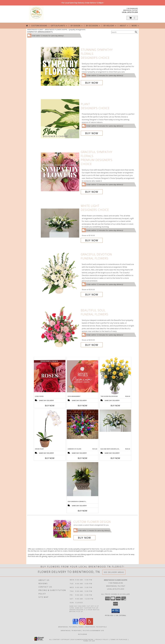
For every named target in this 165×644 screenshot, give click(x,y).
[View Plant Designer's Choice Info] (60, 119)
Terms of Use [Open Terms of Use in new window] (89, 641)
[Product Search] (123, 32)
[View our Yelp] (90, 624)
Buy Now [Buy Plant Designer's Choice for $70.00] (92, 133)
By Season (77, 26)
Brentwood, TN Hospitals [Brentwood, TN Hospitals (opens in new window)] (96, 627)
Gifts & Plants (59, 26)
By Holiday (110, 26)
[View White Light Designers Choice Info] (60, 223)
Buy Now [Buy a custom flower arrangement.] (84, 538)
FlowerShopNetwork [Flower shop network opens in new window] (84, 639)
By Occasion (93, 26)
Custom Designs (39, 26)
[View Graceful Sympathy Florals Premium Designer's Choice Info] (60, 172)
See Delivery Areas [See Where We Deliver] (114, 572)
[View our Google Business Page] (75, 624)
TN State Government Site (93, 630)
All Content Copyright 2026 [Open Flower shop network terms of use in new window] (62, 639)
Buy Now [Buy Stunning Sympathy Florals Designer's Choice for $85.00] (92, 83)
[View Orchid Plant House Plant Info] (50, 429)
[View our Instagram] (82, 624)
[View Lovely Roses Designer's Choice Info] (50, 376)
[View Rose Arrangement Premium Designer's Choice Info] (82, 376)
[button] (132, 18)
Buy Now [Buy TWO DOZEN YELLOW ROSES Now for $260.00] (115, 406)
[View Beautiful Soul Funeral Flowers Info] (60, 328)
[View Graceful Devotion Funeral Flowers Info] (60, 274)
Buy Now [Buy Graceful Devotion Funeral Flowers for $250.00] (92, 294)
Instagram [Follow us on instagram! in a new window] (82, 634)
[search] (136, 32)
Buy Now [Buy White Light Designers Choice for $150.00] (92, 240)
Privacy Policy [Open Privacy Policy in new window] (102, 639)
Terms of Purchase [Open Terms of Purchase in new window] (119, 639)
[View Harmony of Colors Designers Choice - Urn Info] (82, 424)
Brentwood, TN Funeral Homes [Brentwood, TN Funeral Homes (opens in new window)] (71, 627)
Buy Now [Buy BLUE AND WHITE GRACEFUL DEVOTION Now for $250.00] (115, 458)
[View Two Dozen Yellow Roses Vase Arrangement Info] (115, 376)
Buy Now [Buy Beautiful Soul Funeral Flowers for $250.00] (92, 345)
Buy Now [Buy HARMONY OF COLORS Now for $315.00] (82, 458)
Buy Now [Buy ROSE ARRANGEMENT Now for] (82, 406)
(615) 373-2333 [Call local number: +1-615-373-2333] (133, 12)
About (124, 26)
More (135, 26)
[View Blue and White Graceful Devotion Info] (115, 421)
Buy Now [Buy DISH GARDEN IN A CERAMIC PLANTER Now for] (82, 511)
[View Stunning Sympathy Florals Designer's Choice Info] (60, 66)
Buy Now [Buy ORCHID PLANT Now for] (50, 458)
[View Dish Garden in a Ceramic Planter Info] (82, 479)
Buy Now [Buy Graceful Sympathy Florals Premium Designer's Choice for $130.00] (92, 192)
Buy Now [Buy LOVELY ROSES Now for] (50, 406)
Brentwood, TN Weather (71, 630)
